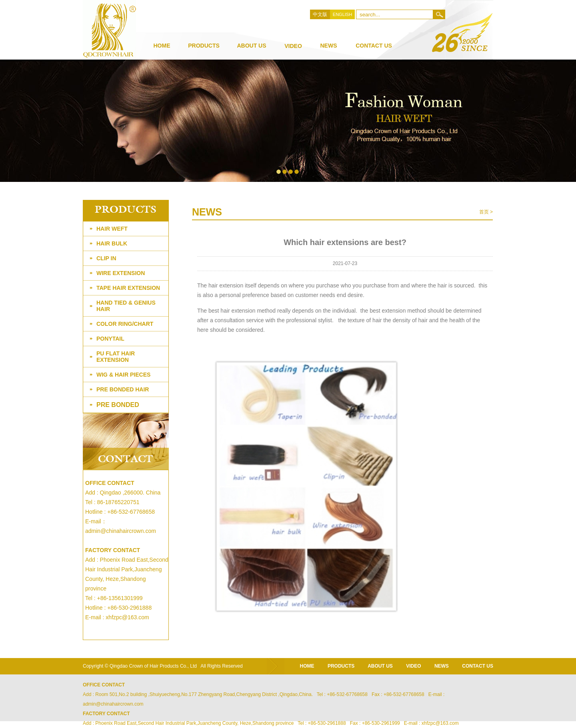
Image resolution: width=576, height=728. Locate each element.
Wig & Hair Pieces (123, 375)
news (329, 46)
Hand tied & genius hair (126, 306)
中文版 (320, 14)
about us (251, 46)
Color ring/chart (125, 324)
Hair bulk (112, 243)
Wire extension (121, 273)
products (204, 46)
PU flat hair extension (116, 357)
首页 (484, 212)
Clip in (106, 258)
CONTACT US (478, 666)
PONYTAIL (110, 339)
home (307, 666)
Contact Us (374, 46)
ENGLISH (342, 14)
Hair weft (112, 229)
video (293, 46)
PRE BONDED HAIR (123, 389)
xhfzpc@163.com (127, 617)
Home (162, 46)
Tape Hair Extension (128, 288)
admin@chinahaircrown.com (121, 531)
